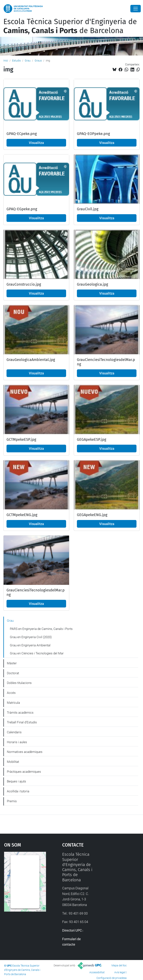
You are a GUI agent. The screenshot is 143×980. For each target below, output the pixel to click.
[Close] (136, 9)
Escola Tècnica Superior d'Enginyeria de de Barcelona (70, 26)
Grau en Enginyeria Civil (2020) (31, 637)
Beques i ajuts (16, 781)
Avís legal (120, 972)
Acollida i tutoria (18, 791)
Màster (12, 663)
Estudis (16, 61)
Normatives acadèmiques (25, 752)
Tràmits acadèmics (20, 713)
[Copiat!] (138, 70)
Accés (11, 693)
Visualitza (36, 143)
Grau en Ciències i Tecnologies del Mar (37, 653)
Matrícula (13, 703)
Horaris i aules (17, 742)
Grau (28, 61)
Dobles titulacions (19, 683)
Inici (6, 61)
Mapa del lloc (119, 965)
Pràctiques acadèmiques (24, 772)
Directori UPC (72, 930)
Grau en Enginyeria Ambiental (30, 645)
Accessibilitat (97, 972)
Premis (12, 801)
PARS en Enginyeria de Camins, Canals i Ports (41, 629)
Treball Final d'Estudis (22, 722)
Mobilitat (13, 762)
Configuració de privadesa (112, 978)
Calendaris (14, 732)
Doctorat (13, 673)
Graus (38, 61)
